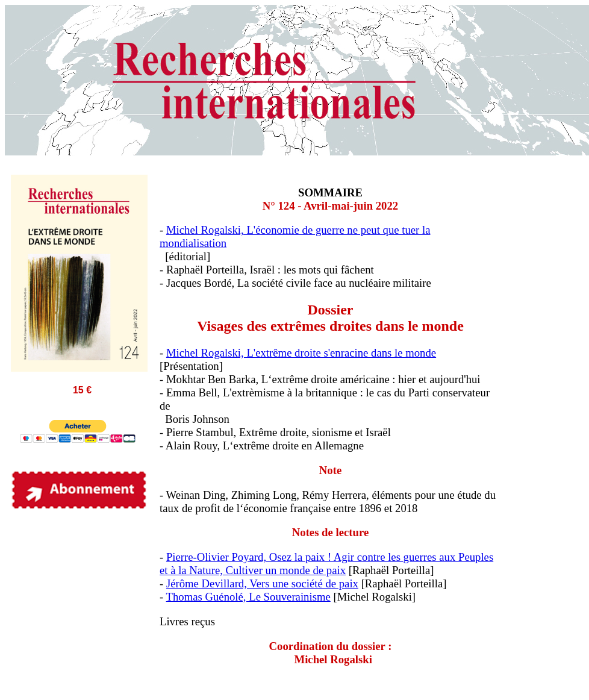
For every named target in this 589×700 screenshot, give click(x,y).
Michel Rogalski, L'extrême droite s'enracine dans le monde (301, 353)
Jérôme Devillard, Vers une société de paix (262, 583)
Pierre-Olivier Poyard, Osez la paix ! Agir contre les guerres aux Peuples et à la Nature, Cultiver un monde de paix (326, 564)
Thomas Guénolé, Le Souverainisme (248, 597)
